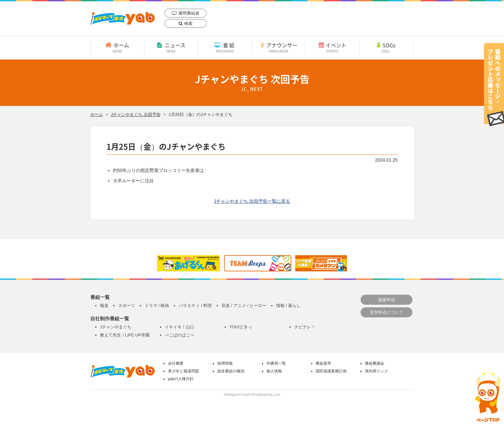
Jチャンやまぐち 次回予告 (136, 114)
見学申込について (386, 312)
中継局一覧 (276, 363)
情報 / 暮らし (288, 306)
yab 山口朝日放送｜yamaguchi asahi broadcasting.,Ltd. (123, 18)
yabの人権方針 (181, 379)
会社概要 (176, 363)
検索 (188, 23)
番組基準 (323, 363)
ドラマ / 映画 (157, 306)
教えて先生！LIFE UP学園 (125, 335)
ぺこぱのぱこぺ (179, 335)
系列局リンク (376, 371)
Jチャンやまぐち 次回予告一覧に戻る (252, 201)
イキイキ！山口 (179, 327)
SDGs (386, 47)
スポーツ (127, 306)
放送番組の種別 (231, 371)
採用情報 (225, 363)
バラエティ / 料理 (195, 306)
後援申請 (386, 300)
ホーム (117, 47)
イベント (332, 47)
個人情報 (274, 371)
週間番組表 (189, 13)
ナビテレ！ (305, 327)
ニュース (171, 47)
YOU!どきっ (241, 327)
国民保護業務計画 (331, 371)
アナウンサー (279, 47)
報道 (104, 306)
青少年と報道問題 (184, 371)
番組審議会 (375, 363)
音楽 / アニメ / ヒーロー (244, 306)
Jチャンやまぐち (116, 327)
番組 (225, 47)
